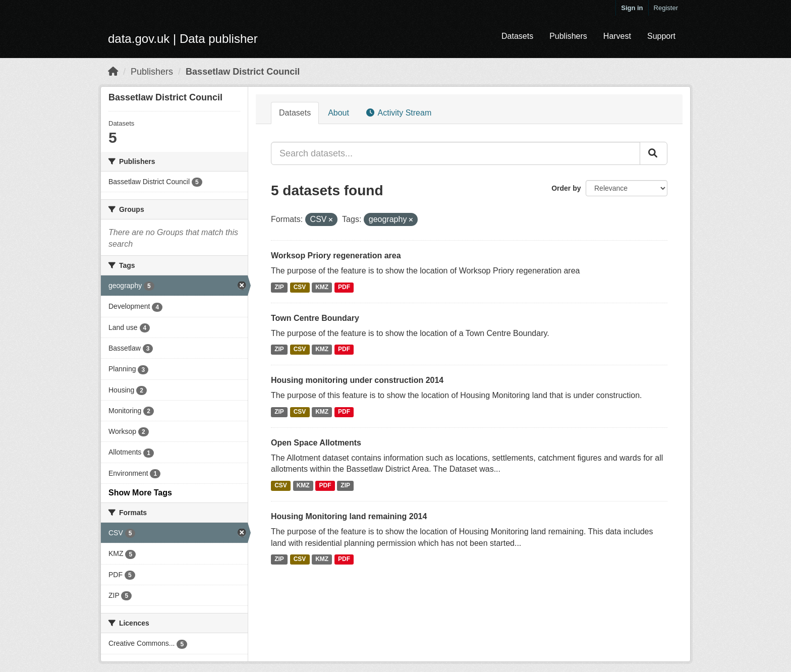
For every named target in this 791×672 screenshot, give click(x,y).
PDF (344, 287)
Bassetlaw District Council (243, 72)
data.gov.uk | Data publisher (183, 39)
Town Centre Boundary (315, 318)
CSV (300, 287)
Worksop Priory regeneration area (336, 256)
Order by (566, 188)
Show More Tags (140, 493)
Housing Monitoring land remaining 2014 (349, 516)
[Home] (113, 72)
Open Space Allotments (316, 443)
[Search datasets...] (456, 153)
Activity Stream (399, 113)
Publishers (568, 36)
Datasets (517, 36)
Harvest (617, 36)
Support (661, 36)
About (338, 113)
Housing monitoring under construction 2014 (357, 380)
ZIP (279, 287)
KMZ (322, 287)
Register (666, 8)
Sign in (632, 8)
